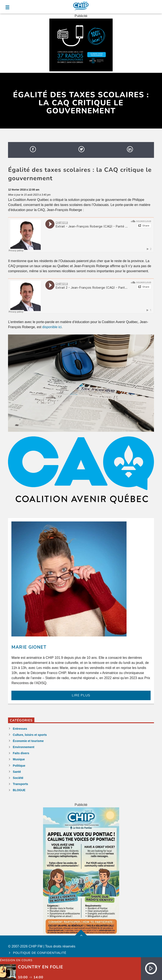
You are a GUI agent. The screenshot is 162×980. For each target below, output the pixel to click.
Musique (19, 759)
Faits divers (21, 753)
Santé (17, 772)
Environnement (24, 747)
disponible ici (52, 327)
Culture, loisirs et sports (30, 735)
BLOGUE (19, 790)
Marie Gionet (29, 647)
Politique (19, 766)
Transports (20, 784)
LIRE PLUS (81, 695)
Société (18, 778)
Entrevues (20, 729)
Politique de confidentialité (40, 953)
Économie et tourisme (28, 741)
